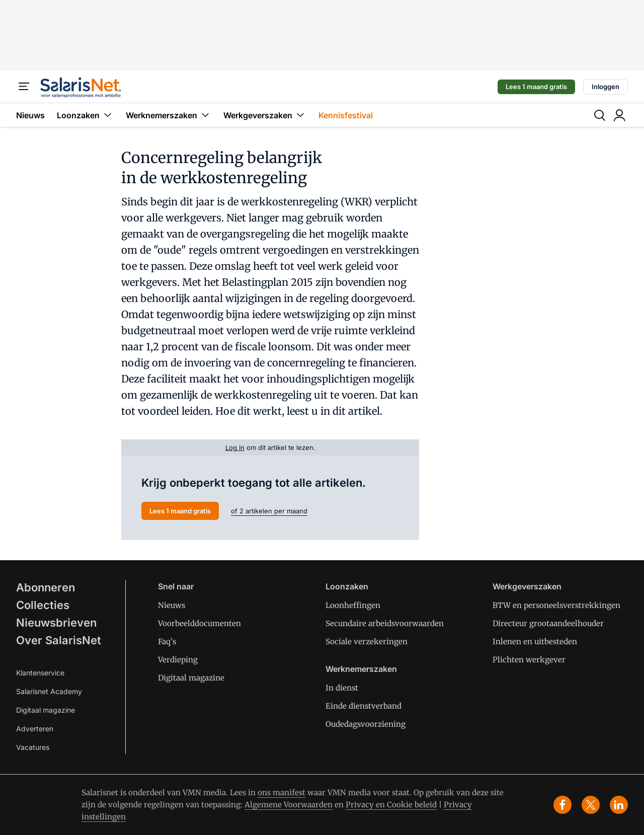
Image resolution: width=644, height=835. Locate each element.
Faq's (167, 641)
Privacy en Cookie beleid (391, 805)
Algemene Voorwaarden (289, 805)
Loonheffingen (353, 605)
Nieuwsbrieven (56, 623)
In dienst (342, 688)
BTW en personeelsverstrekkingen (556, 605)
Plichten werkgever (529, 660)
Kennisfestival (346, 115)
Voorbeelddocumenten (199, 623)
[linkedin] (619, 805)
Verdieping (178, 660)
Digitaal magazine (46, 710)
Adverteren (35, 729)
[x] (591, 805)
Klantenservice (40, 673)
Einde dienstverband (364, 706)
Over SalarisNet (59, 640)
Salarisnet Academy (49, 691)
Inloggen (606, 87)
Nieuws (30, 115)
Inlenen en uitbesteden (535, 641)
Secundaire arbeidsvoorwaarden (385, 623)
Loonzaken (85, 115)
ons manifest (281, 792)
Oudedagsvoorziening (366, 724)
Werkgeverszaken (265, 115)
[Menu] (24, 87)
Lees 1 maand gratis (536, 87)
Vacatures (33, 747)
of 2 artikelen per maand (269, 511)
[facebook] (562, 805)
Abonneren (46, 587)
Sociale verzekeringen (367, 641)
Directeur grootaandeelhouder (548, 623)
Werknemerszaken (169, 115)
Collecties (43, 605)
